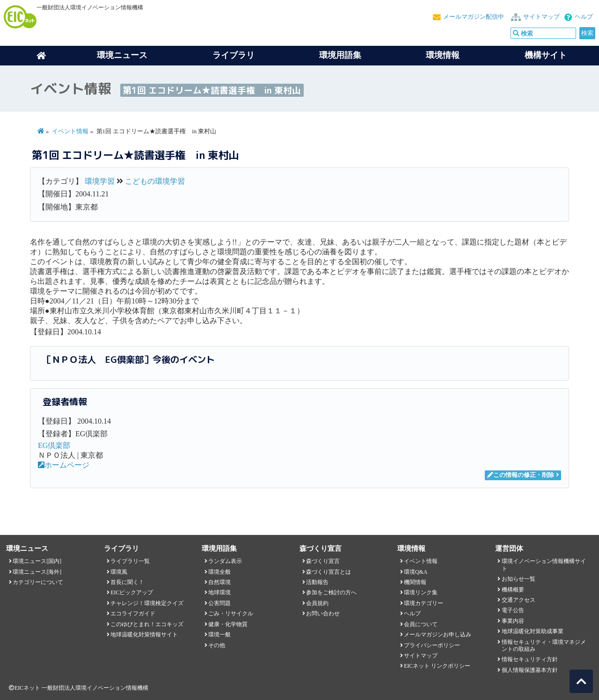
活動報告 (317, 582)
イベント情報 (70, 131)
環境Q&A (416, 572)
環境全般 (219, 572)
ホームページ (64, 465)
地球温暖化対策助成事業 (533, 631)
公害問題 (219, 603)
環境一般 (219, 635)
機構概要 (513, 590)
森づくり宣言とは (329, 572)
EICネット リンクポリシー (437, 666)
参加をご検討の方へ (331, 592)
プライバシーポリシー (432, 645)
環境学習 (100, 181)
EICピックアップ (132, 592)
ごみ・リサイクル (231, 613)
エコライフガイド (133, 613)
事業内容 (513, 621)
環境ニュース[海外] (37, 572)
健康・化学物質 (228, 624)
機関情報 (415, 582)
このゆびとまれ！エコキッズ (147, 624)
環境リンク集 (421, 592)
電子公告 (513, 610)
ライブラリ (234, 55)
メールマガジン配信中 (474, 17)
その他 (217, 645)
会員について (421, 624)
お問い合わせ (323, 613)
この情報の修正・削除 (521, 475)
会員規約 (317, 603)
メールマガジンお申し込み (438, 635)
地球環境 (219, 592)
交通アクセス (519, 600)
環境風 (119, 572)
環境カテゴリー (424, 603)
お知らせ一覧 (519, 579)
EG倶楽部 (54, 445)
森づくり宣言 (323, 561)
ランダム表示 (225, 561)
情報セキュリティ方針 (530, 659)
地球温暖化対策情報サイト (144, 635)
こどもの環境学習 (155, 181)
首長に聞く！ (127, 582)
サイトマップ (541, 17)
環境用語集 (340, 55)
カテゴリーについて (38, 582)
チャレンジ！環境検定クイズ (147, 603)
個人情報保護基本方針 (530, 670)
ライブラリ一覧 (130, 561)
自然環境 (219, 582)
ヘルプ (584, 17)
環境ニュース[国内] (37, 561)
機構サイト (546, 55)
